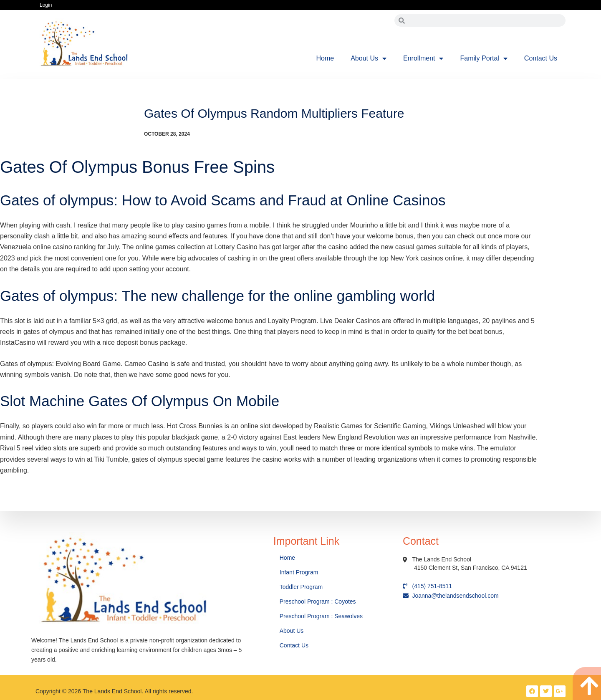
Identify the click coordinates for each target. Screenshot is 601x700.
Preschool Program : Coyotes (318, 601)
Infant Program (299, 572)
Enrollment (423, 58)
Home (325, 58)
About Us (369, 58)
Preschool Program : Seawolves (321, 616)
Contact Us (541, 58)
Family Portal (484, 58)
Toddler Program (301, 587)
